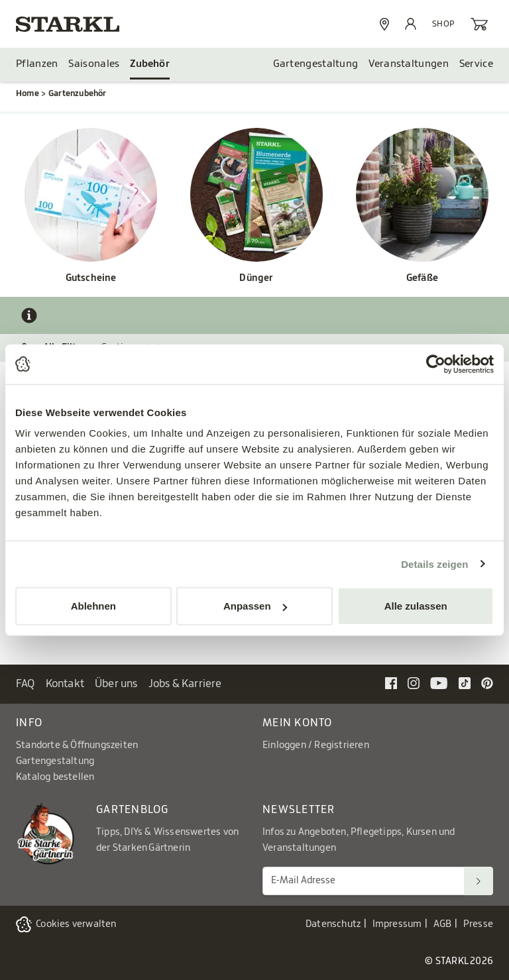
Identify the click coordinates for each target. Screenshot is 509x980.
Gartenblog (133, 810)
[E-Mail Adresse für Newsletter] (364, 881)
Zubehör (149, 64)
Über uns (116, 684)
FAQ (26, 684)
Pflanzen (37, 64)
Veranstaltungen (409, 64)
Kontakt (65, 684)
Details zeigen (434, 564)
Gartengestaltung (316, 64)
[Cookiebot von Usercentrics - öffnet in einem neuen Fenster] (436, 364)
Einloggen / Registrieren (316, 745)
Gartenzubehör (78, 93)
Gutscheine (91, 278)
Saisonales (94, 64)
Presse (478, 924)
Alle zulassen (416, 606)
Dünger (256, 278)
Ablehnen (93, 606)
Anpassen (255, 606)
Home (28, 93)
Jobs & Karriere (185, 684)
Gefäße (422, 278)
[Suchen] (479, 881)
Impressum (397, 924)
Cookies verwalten (76, 924)
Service (476, 64)
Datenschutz (333, 924)
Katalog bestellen (55, 777)
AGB (443, 924)
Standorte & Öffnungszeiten (77, 745)
